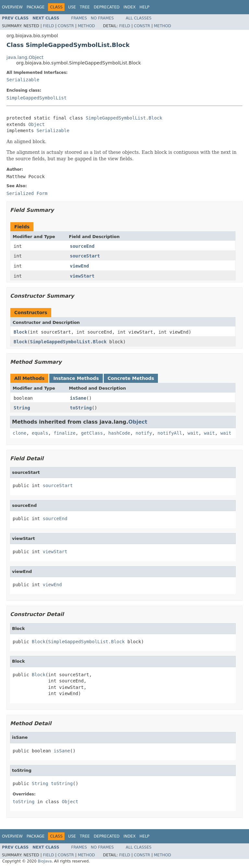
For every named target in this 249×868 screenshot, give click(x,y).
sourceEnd (82, 246)
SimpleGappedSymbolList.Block (124, 118)
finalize (64, 433)
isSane (78, 398)
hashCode (119, 433)
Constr (66, 26)
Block (20, 332)
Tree (85, 7)
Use (72, 7)
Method (86, 26)
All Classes (139, 18)
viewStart (82, 276)
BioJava (45, 861)
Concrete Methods (131, 378)
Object (36, 124)
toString (81, 408)
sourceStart (85, 256)
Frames (79, 18)
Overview (12, 7)
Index (130, 7)
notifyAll (170, 433)
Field (48, 26)
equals (40, 433)
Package (36, 7)
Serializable (23, 80)
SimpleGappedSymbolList (36, 98)
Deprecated (107, 7)
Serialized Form (27, 193)
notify (144, 433)
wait (193, 433)
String (22, 408)
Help (144, 7)
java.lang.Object (25, 57)
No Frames (102, 18)
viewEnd (80, 266)
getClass (92, 433)
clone (19, 433)
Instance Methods (76, 378)
